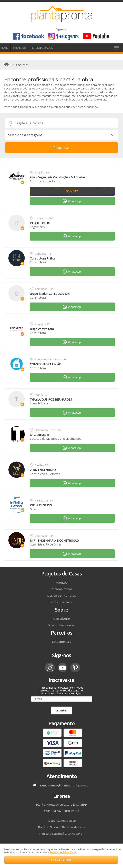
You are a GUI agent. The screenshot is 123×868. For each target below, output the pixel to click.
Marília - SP (42, 395)
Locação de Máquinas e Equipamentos (56, 439)
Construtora (38, 262)
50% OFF (72, 191)
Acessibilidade (39, 403)
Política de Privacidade (63, 852)
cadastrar (61, 710)
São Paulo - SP (44, 536)
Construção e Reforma (45, 181)
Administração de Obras (46, 544)
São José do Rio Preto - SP (51, 359)
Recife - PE (41, 465)
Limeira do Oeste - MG (49, 430)
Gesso (34, 509)
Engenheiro (37, 227)
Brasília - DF (42, 172)
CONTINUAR (61, 860)
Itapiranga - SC (44, 218)
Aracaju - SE (42, 324)
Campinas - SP (44, 289)
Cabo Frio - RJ (43, 254)
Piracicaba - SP (44, 500)
